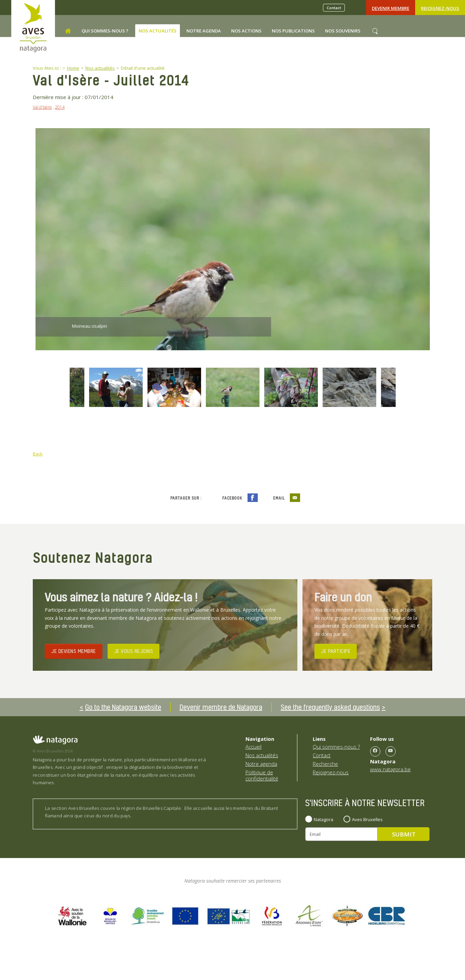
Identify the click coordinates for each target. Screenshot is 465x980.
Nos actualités (262, 755)
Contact (334, 8)
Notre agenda (261, 764)
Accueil (253, 747)
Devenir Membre (391, 8)
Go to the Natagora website (123, 707)
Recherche (325, 764)
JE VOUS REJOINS (134, 651)
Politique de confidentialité (262, 775)
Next (416, 388)
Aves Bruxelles (367, 819)
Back (38, 454)
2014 (60, 107)
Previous (50, 388)
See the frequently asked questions (330, 707)
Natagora (323, 819)
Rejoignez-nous (440, 8)
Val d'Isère (42, 107)
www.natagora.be (390, 769)
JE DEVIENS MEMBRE (74, 651)
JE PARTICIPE (336, 651)
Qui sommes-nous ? (336, 747)
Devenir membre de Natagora (221, 707)
